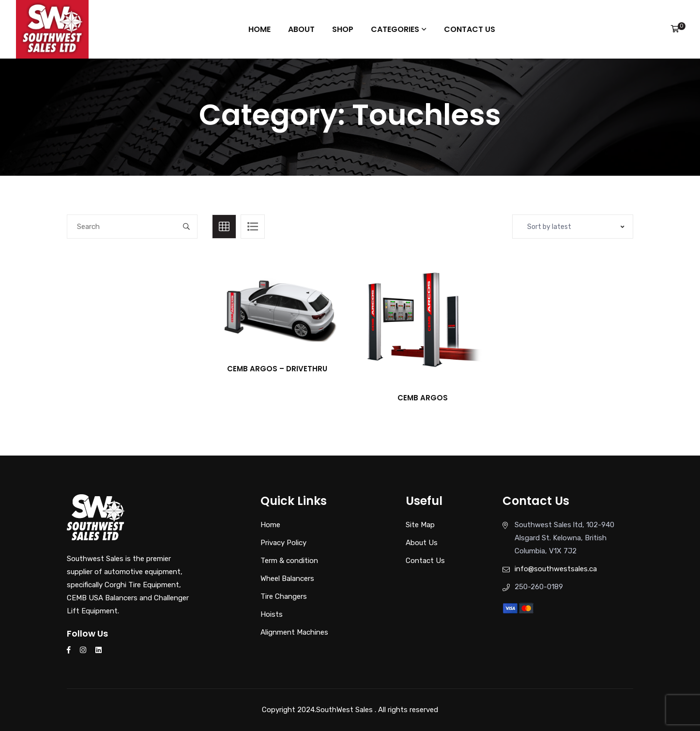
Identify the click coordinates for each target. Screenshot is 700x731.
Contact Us (467, 29)
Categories (394, 29)
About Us (422, 543)
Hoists (272, 614)
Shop (343, 29)
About (302, 29)
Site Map (420, 525)
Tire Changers (284, 596)
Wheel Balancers (287, 579)
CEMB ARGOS (423, 398)
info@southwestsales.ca (556, 569)
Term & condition (289, 561)
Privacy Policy (283, 543)
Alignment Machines (294, 632)
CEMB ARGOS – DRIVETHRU (277, 369)
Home (261, 29)
